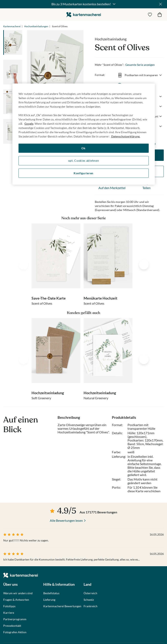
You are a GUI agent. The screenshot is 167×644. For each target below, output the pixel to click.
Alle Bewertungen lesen (66, 520)
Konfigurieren (83, 173)
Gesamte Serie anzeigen (140, 65)
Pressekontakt (12, 626)
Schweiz (89, 600)
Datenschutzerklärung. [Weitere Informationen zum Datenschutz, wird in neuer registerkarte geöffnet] (125, 136)
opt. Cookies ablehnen (84, 161)
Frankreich (91, 606)
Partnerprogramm (15, 619)
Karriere (9, 613)
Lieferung (49, 600)
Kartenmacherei (12, 26)
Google (29, 124)
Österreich (90, 593)
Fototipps (9, 606)
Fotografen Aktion (15, 632)
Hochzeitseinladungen (36, 26)
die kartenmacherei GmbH (84, 15)
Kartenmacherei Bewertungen (62, 606)
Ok (83, 148)
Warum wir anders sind (18, 593)
